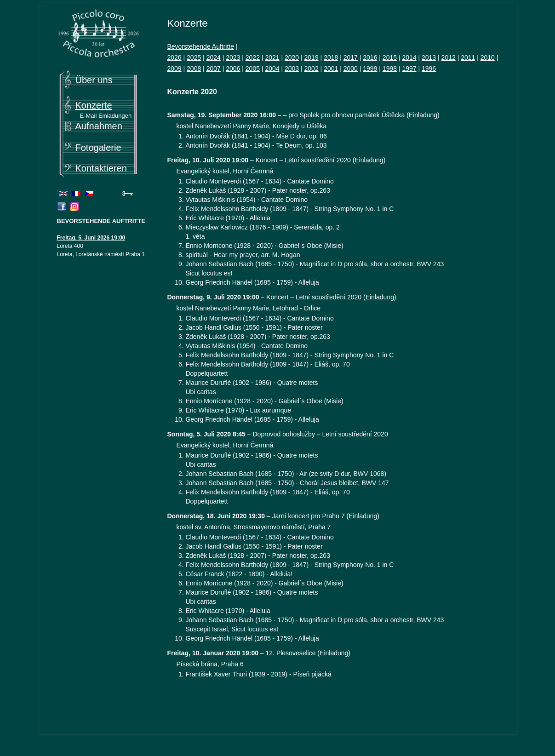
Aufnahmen (99, 126)
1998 (390, 69)
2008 (194, 69)
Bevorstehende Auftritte (201, 46)
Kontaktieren (101, 168)
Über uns (94, 80)
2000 (351, 69)
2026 (175, 57)
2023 (233, 57)
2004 (272, 69)
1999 (370, 69)
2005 (253, 69)
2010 (488, 57)
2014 (409, 57)
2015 (390, 57)
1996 (429, 69)
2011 (468, 57)
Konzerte (94, 105)
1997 (409, 69)
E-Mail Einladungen (106, 116)
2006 (233, 69)
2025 (194, 57)
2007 (214, 69)
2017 (351, 57)
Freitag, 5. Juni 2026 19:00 (91, 238)
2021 (272, 57)
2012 (449, 57)
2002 (312, 69)
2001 (331, 69)
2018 (331, 57)
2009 (175, 69)
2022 (253, 57)
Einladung (423, 115)
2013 (429, 57)
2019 (312, 57)
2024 (214, 57)
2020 (292, 57)
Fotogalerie (98, 148)
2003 (292, 69)
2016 (370, 57)
